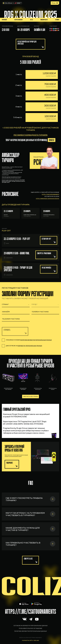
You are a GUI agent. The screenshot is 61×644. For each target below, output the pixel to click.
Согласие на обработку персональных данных (30, 626)
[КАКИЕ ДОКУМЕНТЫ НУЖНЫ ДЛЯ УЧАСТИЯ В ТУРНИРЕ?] (30, 538)
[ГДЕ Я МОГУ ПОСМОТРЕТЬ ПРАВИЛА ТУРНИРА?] (30, 508)
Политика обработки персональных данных (31, 631)
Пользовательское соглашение (30, 628)
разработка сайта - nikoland (30, 641)
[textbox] (16, 304)
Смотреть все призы (30, 397)
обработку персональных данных (30, 346)
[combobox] (16, 305)
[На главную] (12, 3)
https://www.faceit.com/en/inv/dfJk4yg (48, 207)
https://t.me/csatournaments (50, 203)
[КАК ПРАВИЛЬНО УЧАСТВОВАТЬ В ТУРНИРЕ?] (30, 553)
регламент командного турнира (30, 144)
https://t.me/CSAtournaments (30, 611)
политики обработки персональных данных (36, 340)
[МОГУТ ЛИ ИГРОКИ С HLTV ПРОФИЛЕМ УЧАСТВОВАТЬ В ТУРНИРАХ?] (30, 523)
